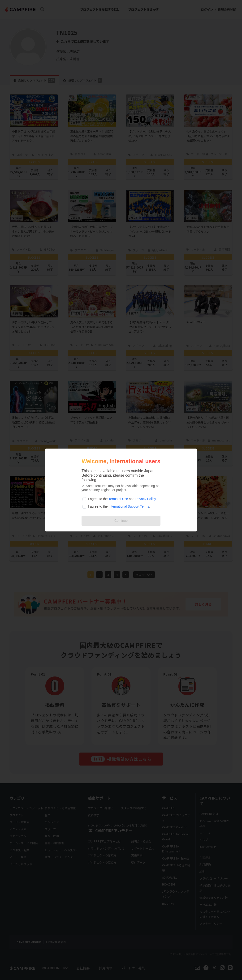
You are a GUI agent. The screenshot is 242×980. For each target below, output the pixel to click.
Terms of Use (118, 499)
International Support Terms (129, 506)
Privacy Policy (146, 499)
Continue (121, 521)
